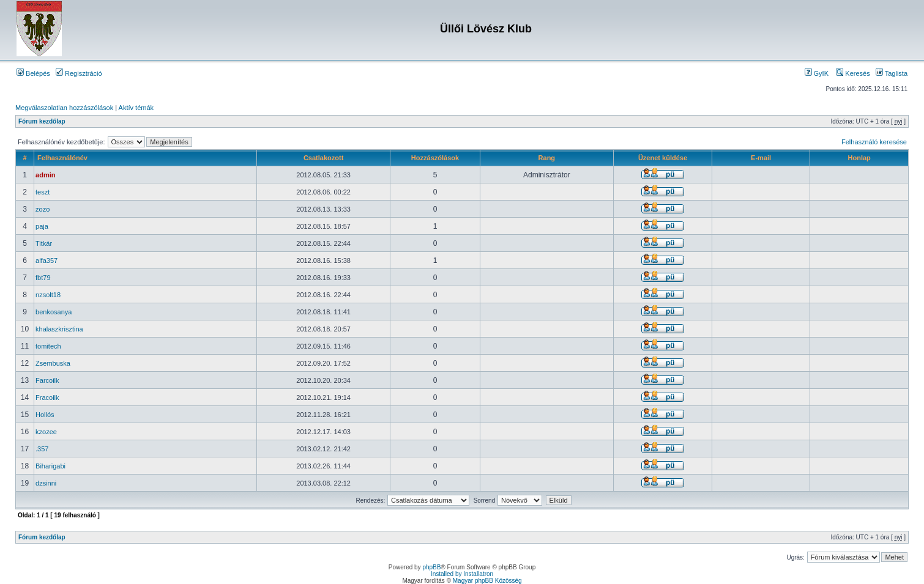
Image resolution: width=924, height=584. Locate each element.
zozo (43, 209)
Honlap (859, 158)
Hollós (45, 415)
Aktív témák (136, 108)
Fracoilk (47, 397)
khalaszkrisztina (59, 329)
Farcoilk (47, 380)
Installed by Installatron (462, 574)
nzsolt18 (48, 295)
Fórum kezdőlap (42, 121)
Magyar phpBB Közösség (487, 581)
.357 (42, 449)
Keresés (853, 73)
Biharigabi (50, 466)
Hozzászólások (435, 158)
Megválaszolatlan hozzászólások (64, 108)
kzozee (46, 432)
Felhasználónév (62, 158)
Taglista (892, 73)
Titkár (44, 243)
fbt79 (43, 278)
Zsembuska (53, 363)
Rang (547, 158)
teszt (43, 192)
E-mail (761, 158)
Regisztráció (79, 73)
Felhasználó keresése (874, 142)
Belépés (33, 73)
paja (42, 226)
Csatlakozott (323, 158)
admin (45, 175)
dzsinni (46, 483)
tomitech (48, 346)
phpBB (431, 567)
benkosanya (54, 312)
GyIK (817, 73)
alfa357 (47, 261)
